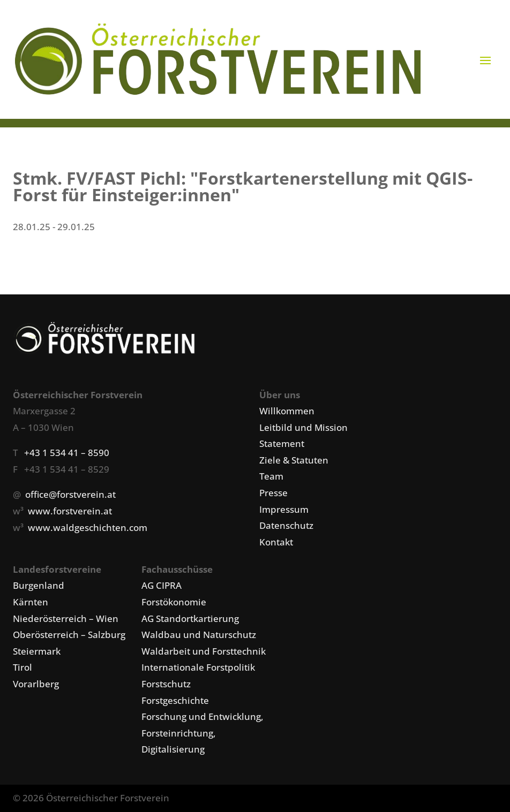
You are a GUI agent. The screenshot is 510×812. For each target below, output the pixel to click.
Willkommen (287, 411)
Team (271, 476)
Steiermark (37, 651)
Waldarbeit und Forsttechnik (204, 651)
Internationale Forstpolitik (198, 667)
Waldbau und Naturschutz (199, 635)
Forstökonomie (174, 602)
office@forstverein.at (70, 494)
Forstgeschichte (175, 700)
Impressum (284, 509)
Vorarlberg (36, 684)
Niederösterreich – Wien (66, 619)
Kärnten (31, 602)
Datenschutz (286, 525)
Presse (273, 493)
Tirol (22, 667)
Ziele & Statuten (294, 460)
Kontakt (276, 542)
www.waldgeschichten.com (88, 528)
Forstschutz (166, 684)
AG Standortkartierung (190, 619)
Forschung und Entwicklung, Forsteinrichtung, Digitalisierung (202, 733)
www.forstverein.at (70, 511)
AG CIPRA (162, 585)
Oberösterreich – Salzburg (69, 635)
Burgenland (39, 585)
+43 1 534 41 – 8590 (67, 453)
